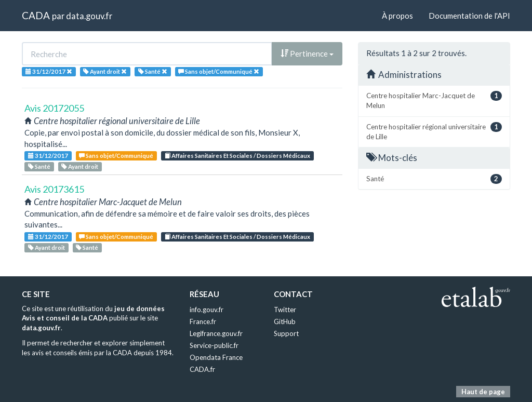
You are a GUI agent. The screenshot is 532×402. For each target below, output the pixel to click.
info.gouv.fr (207, 310)
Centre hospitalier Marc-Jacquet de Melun (434, 100)
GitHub (285, 321)
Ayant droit (80, 166)
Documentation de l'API (469, 16)
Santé (39, 166)
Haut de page (483, 392)
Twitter (285, 310)
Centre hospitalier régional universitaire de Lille (434, 131)
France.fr (203, 321)
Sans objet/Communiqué (116, 156)
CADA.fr (202, 369)
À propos (397, 16)
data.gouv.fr (89, 16)
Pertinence (307, 53)
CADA (36, 15)
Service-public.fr (214, 345)
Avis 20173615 (54, 189)
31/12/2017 (48, 156)
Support (286, 333)
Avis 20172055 (54, 108)
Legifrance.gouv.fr (216, 333)
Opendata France (216, 357)
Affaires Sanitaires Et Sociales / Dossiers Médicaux (237, 156)
